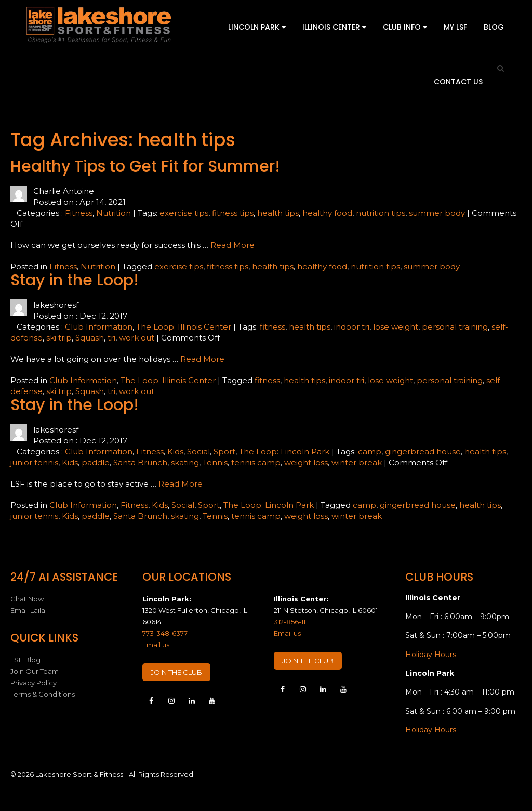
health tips (278, 213)
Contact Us (458, 82)
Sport (224, 452)
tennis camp (256, 462)
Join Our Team (35, 671)
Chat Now (27, 599)
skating (185, 462)
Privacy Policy (34, 683)
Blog (494, 27)
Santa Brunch (140, 462)
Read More (232, 245)
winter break (357, 462)
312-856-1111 (292, 622)
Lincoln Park (257, 27)
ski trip (59, 338)
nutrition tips (381, 213)
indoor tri (352, 327)
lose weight (396, 327)
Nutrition (114, 213)
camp (370, 452)
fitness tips (233, 213)
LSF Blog (25, 660)
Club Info (405, 27)
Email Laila (28, 610)
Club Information (99, 327)
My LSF (455, 27)
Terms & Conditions (43, 694)
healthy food (327, 213)
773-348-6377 (165, 633)
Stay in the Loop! (75, 280)
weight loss (306, 462)
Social (198, 452)
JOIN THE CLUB (176, 672)
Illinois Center (334, 27)
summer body (437, 213)
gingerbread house (423, 452)
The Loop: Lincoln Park (284, 452)
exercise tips (184, 213)
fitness (272, 327)
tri (111, 338)
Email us (156, 645)
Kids (175, 452)
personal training (455, 327)
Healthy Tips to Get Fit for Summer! (145, 166)
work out (137, 338)
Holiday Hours (431, 655)
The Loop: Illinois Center (184, 327)
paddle (96, 462)
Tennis (215, 462)
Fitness (79, 213)
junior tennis (34, 462)
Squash (90, 338)
